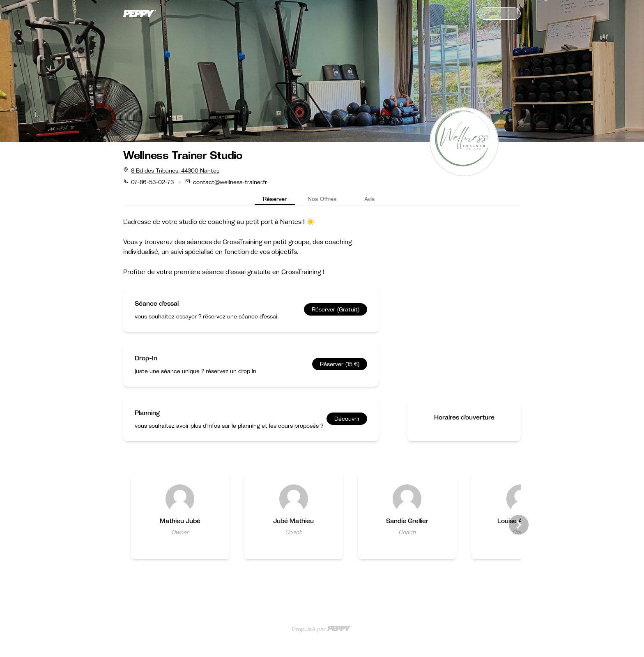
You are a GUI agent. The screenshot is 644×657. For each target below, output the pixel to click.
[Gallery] (322, 524)
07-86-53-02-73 (152, 182)
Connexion (499, 13)
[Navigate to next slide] (519, 525)
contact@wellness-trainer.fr (230, 182)
